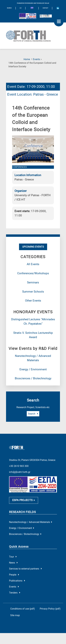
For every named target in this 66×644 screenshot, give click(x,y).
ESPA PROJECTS (24, 511)
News (13, 574)
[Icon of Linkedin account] (58, 8)
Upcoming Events (33, 247)
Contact (45, 8)
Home (27, 59)
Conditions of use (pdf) (23, 620)
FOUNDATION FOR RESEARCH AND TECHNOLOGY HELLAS (33, 3)
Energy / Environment (33, 369)
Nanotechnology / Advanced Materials (31, 533)
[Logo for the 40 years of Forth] (46, 16)
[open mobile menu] (59, 22)
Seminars (33, 282)
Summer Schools (33, 292)
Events (36, 59)
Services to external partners (25, 580)
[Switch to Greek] (32, 8)
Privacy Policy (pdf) (50, 620)
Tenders (15, 604)
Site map (15, 626)
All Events (33, 264)
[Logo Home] (33, 36)
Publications (17, 592)
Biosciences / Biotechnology (33, 378)
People (14, 586)
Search (33, 414)
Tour (13, 568)
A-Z (21, 8)
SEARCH (9, 8)
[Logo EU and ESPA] (28, 16)
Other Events (33, 301)
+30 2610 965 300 (19, 477)
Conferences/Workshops (33, 273)
